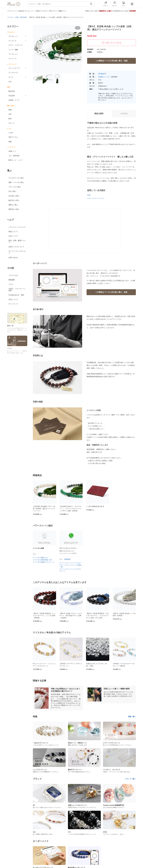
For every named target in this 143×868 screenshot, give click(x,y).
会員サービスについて (16, 247)
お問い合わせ (13, 257)
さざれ (11, 133)
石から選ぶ (12, 191)
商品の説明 (99, 114)
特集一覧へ (132, 717)
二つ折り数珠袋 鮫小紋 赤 (95, 506)
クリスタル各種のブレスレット (44, 562)
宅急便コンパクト (104, 77)
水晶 (89, 195)
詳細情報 (124, 114)
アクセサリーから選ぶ (16, 178)
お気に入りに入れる (111, 43)
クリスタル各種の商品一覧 (42, 560)
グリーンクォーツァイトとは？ (70, 563)
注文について (13, 236)
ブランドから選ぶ (15, 187)
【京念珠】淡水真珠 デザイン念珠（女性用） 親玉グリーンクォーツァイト (44, 509)
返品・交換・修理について (17, 241)
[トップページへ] (14, 6)
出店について (13, 299)
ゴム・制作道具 (14, 156)
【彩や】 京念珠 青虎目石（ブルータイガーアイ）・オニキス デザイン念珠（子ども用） (124, 616)
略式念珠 (12, 91)
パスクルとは (13, 275)
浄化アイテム (13, 137)
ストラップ (12, 59)
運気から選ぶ (13, 205)
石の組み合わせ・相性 (16, 295)
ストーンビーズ (14, 68)
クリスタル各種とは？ (41, 558)
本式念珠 (12, 96)
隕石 (10, 119)
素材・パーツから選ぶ (16, 182)
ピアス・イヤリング (16, 45)
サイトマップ (13, 304)
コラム (11, 284)
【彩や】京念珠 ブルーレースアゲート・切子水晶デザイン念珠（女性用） (97, 616)
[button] (36, 49)
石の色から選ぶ (14, 196)
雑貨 (10, 142)
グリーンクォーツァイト (96, 198)
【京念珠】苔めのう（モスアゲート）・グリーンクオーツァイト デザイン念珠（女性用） (70, 509)
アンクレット (13, 54)
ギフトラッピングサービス (17, 252)
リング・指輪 (13, 50)
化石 (10, 114)
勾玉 (10, 82)
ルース (11, 77)
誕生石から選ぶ (14, 200)
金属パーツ (12, 151)
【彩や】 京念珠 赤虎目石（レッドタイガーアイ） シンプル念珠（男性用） (71, 616)
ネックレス (12, 41)
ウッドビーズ (13, 73)
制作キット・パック (16, 160)
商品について (13, 232)
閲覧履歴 (12, 280)
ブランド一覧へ (130, 779)
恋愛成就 (67, 559)
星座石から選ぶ (14, 209)
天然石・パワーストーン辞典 (17, 290)
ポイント (12, 123)
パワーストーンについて (17, 227)
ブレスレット (13, 36)
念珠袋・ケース (14, 100)
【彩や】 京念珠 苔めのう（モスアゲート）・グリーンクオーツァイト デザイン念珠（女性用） (44, 616)
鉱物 (10, 110)
